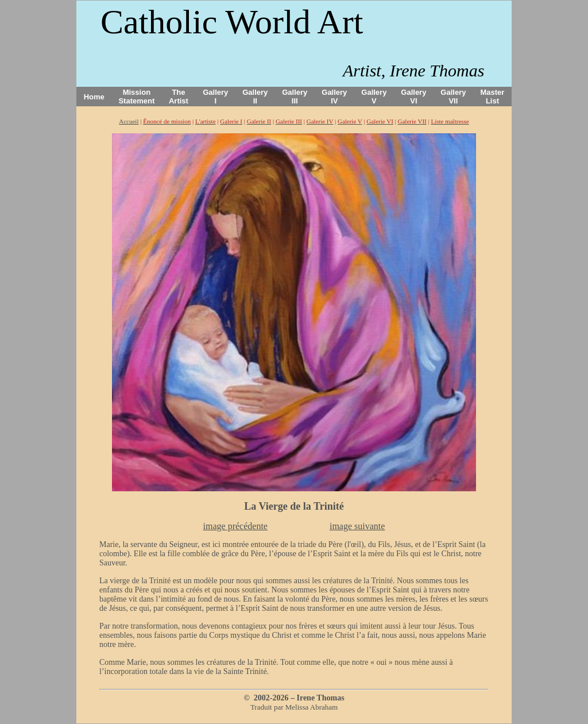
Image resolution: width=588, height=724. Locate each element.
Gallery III (295, 97)
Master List (493, 97)
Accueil (129, 121)
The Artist (179, 97)
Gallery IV (334, 97)
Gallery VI (413, 97)
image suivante (357, 526)
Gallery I (215, 97)
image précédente (235, 526)
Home (94, 97)
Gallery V (374, 97)
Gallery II (255, 97)
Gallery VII (453, 97)
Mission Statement (136, 97)
